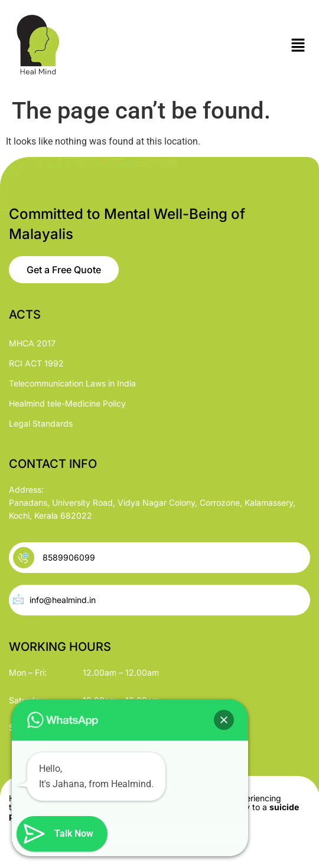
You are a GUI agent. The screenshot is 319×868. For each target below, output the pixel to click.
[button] (298, 46)
